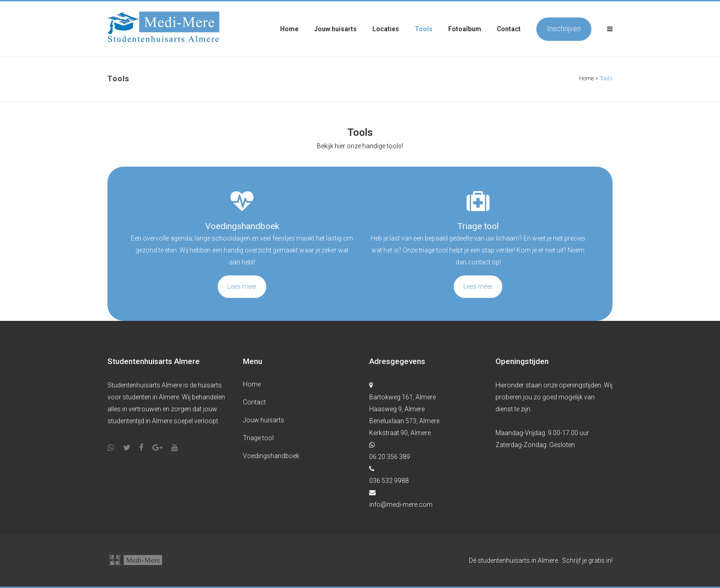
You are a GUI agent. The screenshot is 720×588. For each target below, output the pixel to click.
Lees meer (242, 286)
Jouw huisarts (264, 420)
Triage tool (258, 438)
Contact (254, 402)
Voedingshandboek (271, 456)
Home (586, 78)
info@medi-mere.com (401, 504)
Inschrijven (564, 29)
